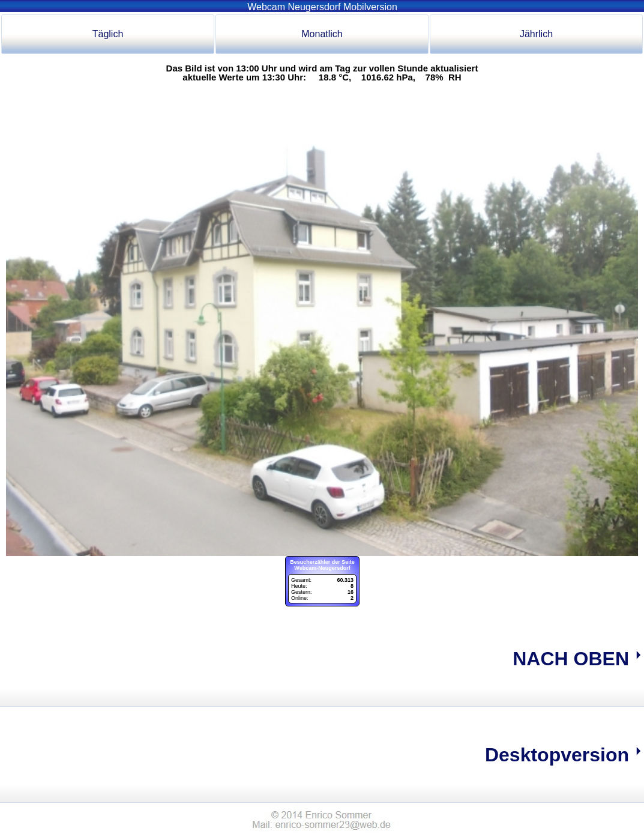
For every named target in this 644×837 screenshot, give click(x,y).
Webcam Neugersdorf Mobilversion (322, 7)
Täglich (108, 34)
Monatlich (322, 34)
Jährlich (536, 34)
